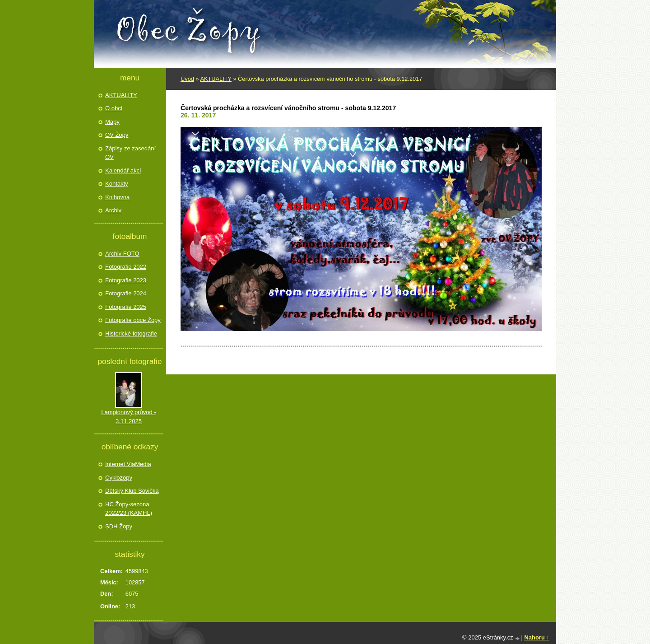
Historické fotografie (131, 334)
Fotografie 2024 (126, 293)
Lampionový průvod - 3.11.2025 (128, 417)
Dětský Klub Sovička (132, 491)
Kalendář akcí (123, 170)
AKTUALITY (216, 79)
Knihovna (117, 197)
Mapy (112, 122)
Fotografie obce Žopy (133, 320)
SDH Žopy (119, 526)
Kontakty (117, 184)
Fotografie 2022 (126, 267)
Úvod (187, 79)
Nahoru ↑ (537, 637)
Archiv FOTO (122, 254)
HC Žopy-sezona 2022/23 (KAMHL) (129, 509)
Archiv (113, 210)
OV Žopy (117, 135)
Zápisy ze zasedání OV (130, 153)
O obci (114, 108)
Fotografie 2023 (126, 280)
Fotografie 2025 (126, 307)
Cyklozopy (119, 478)
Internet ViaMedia (128, 464)
